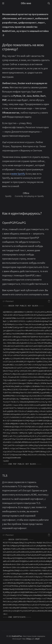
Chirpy (28, 639)
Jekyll (37, 639)
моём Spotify (18, 174)
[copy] (49, 301)
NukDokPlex (17, 636)
